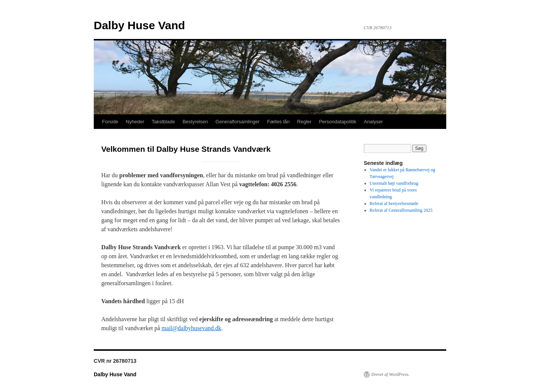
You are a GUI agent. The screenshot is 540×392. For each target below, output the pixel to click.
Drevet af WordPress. (390, 374)
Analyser (373, 122)
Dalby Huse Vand (139, 25)
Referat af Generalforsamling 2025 (401, 210)
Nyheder (135, 122)
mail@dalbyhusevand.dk (191, 328)
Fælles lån (278, 122)
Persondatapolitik (338, 122)
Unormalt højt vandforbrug (394, 183)
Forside (110, 122)
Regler (304, 122)
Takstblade (163, 122)
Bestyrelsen (195, 122)
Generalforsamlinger (238, 122)
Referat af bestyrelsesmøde (394, 203)
